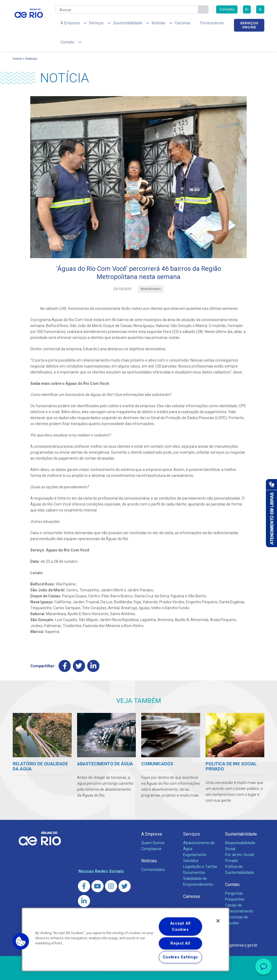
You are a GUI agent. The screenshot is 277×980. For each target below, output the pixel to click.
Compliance (151, 832)
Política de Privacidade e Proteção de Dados (138, 972)
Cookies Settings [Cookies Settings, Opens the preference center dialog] (181, 957)
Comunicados (153, 853)
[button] (21, 941)
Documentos (194, 856)
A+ (247, 9)
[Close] (218, 921)
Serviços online (249, 25)
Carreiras (166, 24)
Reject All (180, 943)
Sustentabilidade (241, 818)
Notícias (31, 42)
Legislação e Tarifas (200, 850)
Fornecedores (192, 24)
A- (260, 9)
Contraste (227, 9)
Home (17, 42)
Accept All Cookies (180, 927)
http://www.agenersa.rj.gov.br (232, 929)
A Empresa (151, 818)
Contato (232, 868)
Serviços (192, 818)
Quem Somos (153, 826)
